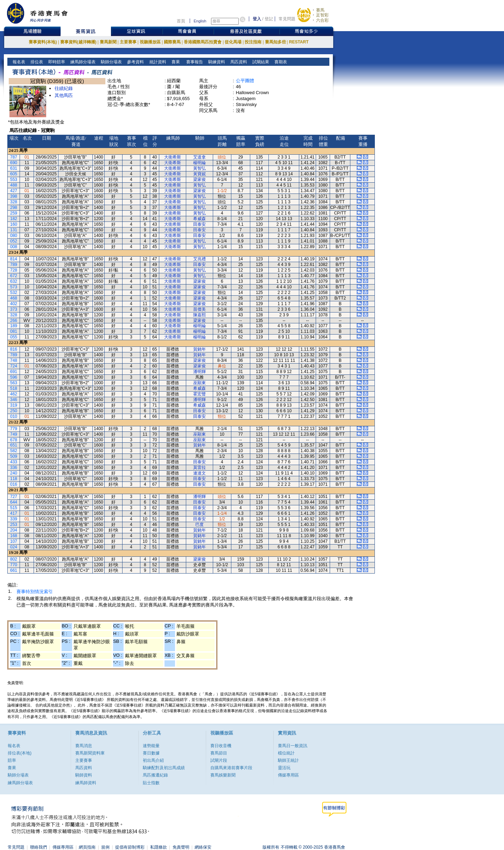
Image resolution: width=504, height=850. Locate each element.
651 (14, 445)
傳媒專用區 (288, 775)
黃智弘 (199, 168)
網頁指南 (87, 847)
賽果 (175, 62)
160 (14, 224)
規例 (105, 847)
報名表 (18, 62)
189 (14, 326)
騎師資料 (84, 775)
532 (14, 293)
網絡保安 (203, 847)
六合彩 (322, 20)
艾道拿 (199, 157)
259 (14, 213)
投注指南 (253, 42)
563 (14, 383)
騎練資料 (216, 62)
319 (14, 405)
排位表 (36, 62)
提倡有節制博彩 (130, 847)
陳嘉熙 (199, 315)
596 (14, 377)
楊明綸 (199, 163)
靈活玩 (284, 768)
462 (14, 394)
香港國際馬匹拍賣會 (203, 42)
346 (14, 400)
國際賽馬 (172, 42)
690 (14, 163)
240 (14, 473)
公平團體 (245, 81)
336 (14, 468)
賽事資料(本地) (43, 42)
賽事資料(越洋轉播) (78, 42)
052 (14, 241)
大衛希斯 (173, 157)
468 (14, 298)
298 (14, 208)
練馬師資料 (86, 783)
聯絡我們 (38, 847)
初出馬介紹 (153, 760)
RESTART (299, 42)
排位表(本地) (20, 753)
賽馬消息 (84, 746)
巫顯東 (199, 383)
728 (14, 270)
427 (14, 191)
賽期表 (280, 62)
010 (14, 416)
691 (14, 372)
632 (14, 281)
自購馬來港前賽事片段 (231, 768)
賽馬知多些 (275, 42)
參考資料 (135, 62)
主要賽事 (128, 42)
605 (14, 174)
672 (14, 276)
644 (14, 502)
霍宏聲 (199, 394)
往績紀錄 (64, 88)
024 (14, 547)
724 (14, 366)
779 (14, 429)
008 (14, 247)
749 (14, 434)
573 (14, 287)
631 (14, 168)
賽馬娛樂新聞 (223, 775)
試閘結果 (260, 62)
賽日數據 (151, 753)
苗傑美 (199, 309)
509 (14, 456)
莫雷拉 (199, 468)
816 (14, 349)
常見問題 (287, 19)
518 (14, 388)
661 (14, 570)
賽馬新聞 (108, 42)
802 (14, 559)
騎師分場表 (111, 62)
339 (14, 519)
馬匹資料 (238, 62)
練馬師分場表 (82, 62)
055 (14, 337)
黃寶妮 (199, 174)
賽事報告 (193, 62)
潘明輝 (199, 372)
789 (14, 265)
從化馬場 (233, 42)
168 (14, 536)
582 (14, 451)
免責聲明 (181, 847)
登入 (257, 19)
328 (14, 202)
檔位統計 (286, 753)
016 (14, 484)
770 (14, 565)
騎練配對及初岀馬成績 (164, 768)
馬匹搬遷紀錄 (155, 775)
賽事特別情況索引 (35, 592)
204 (14, 530)
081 (14, 331)
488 (14, 185)
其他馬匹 (64, 95)
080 (14, 236)
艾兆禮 (199, 259)
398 (14, 196)
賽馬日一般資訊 (293, 746)
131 (14, 230)
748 (14, 360)
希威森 (199, 219)
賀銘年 (199, 349)
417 (14, 513)
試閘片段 (219, 760)
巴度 (199, 525)
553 (14, 180)
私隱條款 (159, 847)
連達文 (199, 473)
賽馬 (320, 10)
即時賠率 (56, 62)
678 (14, 440)
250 (14, 411)
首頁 (181, 21)
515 (14, 508)
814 (14, 259)
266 (14, 321)
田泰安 (199, 224)
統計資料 (157, 62)
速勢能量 (151, 746)
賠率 (12, 760)
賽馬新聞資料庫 (90, 753)
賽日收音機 (221, 746)
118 (14, 479)
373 (14, 309)
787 (14, 157)
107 (14, 541)
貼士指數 (151, 783)
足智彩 (322, 15)
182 (14, 219)
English (200, 21)
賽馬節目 (219, 753)
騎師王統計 (288, 760)
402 (14, 304)
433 (14, 462)
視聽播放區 (150, 42)
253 (14, 525)
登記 (269, 19)
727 (14, 497)
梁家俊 (199, 180)
